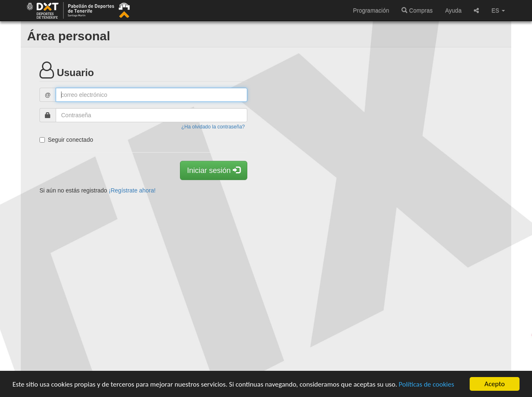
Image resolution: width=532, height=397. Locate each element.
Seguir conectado (66, 140)
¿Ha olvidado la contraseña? (213, 127)
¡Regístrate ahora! (132, 190)
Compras (417, 10)
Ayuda (453, 10)
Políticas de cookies (426, 385)
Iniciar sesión (214, 170)
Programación (371, 10)
